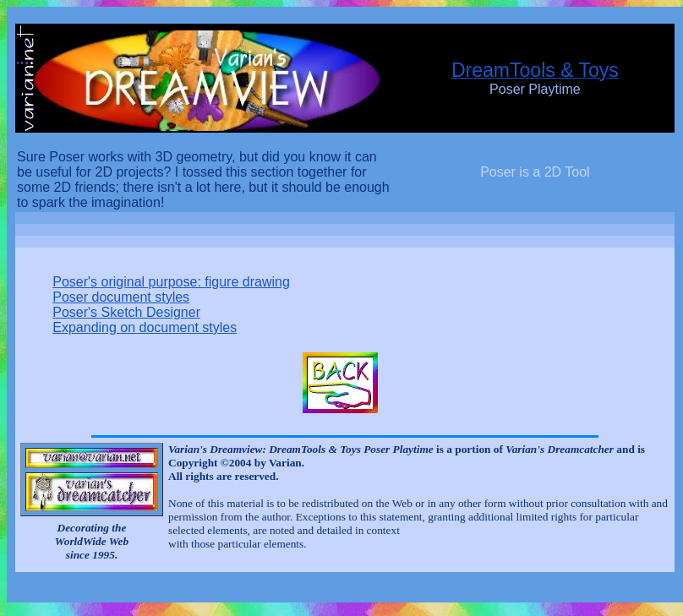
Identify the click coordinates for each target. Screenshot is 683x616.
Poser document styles (121, 297)
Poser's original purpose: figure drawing (171, 282)
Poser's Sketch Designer (126, 312)
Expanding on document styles (145, 327)
